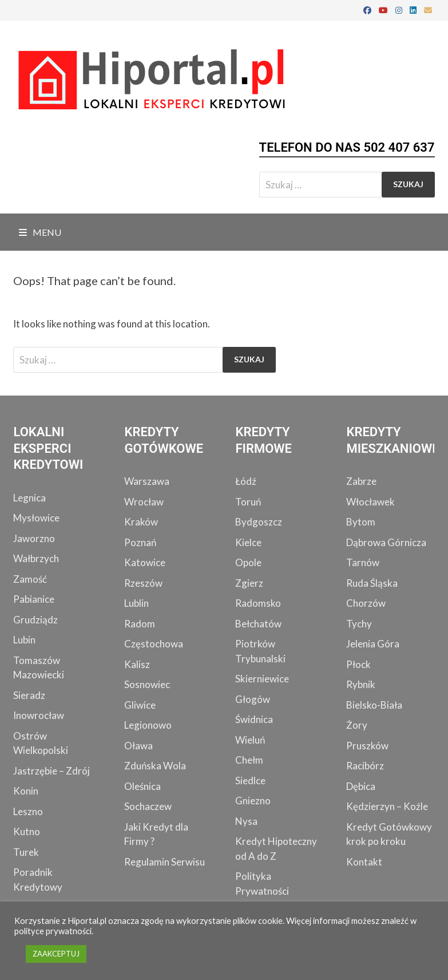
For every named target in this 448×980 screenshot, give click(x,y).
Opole (248, 562)
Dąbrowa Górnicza (386, 542)
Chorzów (366, 603)
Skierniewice (262, 679)
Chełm (249, 760)
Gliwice (140, 705)
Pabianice (34, 599)
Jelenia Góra (373, 644)
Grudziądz (35, 620)
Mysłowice (36, 518)
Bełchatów (258, 624)
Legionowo (148, 725)
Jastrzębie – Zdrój (51, 771)
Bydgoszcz (259, 522)
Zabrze (361, 481)
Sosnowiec (147, 684)
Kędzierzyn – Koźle (387, 806)
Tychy (359, 624)
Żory (357, 725)
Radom (140, 624)
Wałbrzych (36, 558)
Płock (358, 664)
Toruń (248, 502)
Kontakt (364, 862)
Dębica (361, 786)
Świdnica (254, 719)
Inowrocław (39, 715)
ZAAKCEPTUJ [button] (56, 954)
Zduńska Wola (155, 766)
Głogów (253, 699)
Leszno (28, 811)
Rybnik (361, 684)
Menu (40, 232)
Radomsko (258, 603)
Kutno (27, 831)
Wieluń (250, 740)
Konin (26, 791)
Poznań (140, 542)
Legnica (29, 498)
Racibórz (365, 766)
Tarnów (363, 562)
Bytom (361, 522)
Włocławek (370, 502)
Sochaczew (148, 806)
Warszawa (147, 481)
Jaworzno (34, 538)
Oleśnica (142, 786)
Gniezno (253, 801)
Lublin (136, 603)
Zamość (30, 579)
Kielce (248, 542)
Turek (26, 852)
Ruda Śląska (372, 583)
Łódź (246, 481)
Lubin (24, 640)
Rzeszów (143, 583)
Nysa (246, 821)
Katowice (145, 562)
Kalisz (137, 664)
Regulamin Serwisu (164, 862)
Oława (138, 746)
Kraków (141, 522)
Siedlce (250, 781)
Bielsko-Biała (374, 705)
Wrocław (144, 502)
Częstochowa (154, 644)
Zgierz (249, 583)
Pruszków (367, 746)
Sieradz (29, 695)
